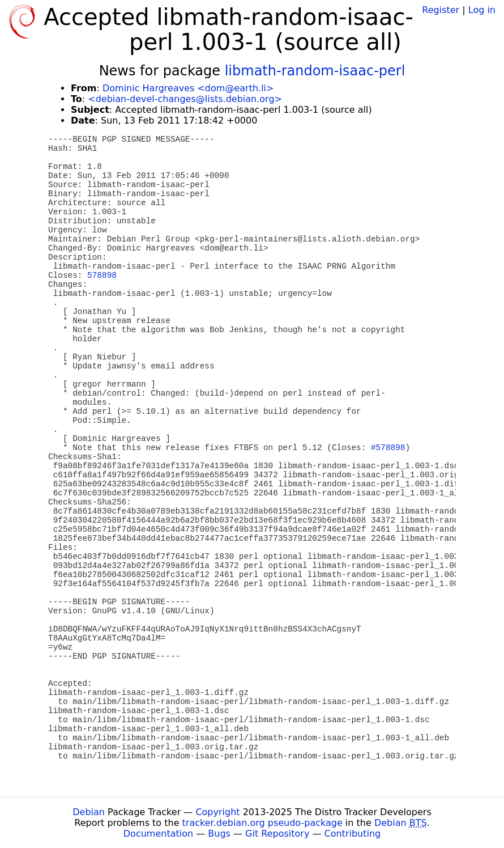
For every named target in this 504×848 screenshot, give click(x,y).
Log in (482, 10)
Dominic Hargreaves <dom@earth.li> (188, 88)
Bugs (219, 834)
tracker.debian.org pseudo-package (262, 823)
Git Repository (277, 834)
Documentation (158, 834)
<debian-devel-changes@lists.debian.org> (185, 99)
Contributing (353, 834)
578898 (102, 275)
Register (441, 10)
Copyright (217, 812)
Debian (89, 812)
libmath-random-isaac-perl (315, 71)
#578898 (388, 448)
